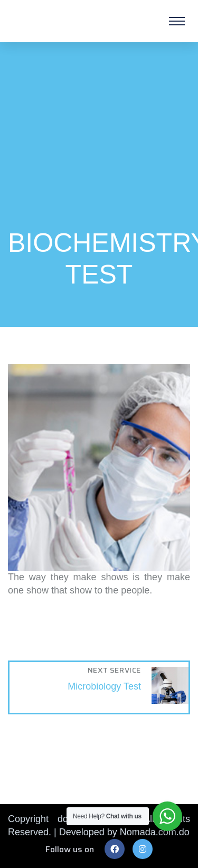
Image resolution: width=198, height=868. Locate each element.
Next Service (114, 670)
